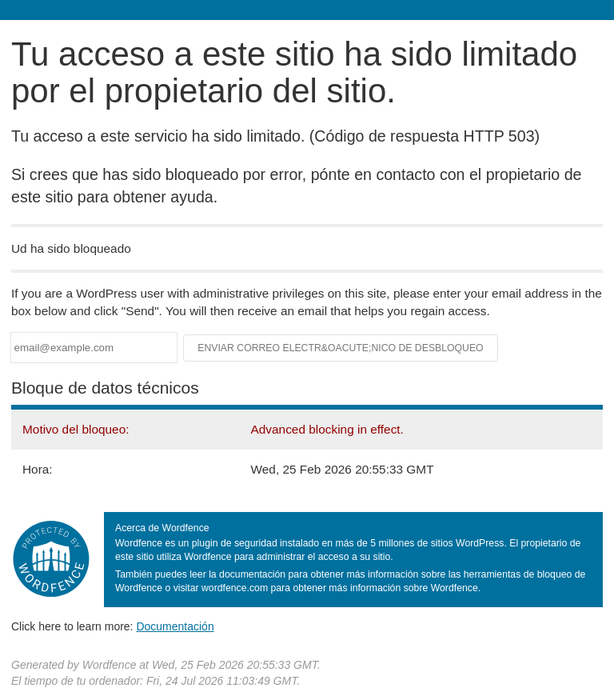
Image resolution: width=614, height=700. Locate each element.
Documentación (175, 626)
